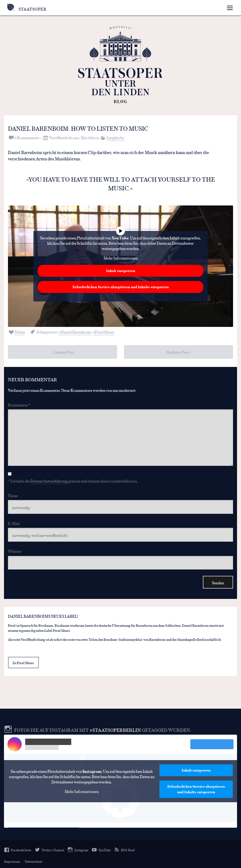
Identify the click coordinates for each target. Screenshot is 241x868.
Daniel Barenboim (76, 332)
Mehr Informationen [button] (121, 258)
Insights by (115, 137)
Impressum (12, 861)
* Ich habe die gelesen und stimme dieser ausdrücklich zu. (73, 481)
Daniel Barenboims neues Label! (43, 616)
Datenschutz (34, 861)
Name (13, 495)
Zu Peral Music (23, 662)
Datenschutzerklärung (49, 481)
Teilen (20, 332)
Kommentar (19, 404)
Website (15, 551)
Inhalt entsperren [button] (121, 270)
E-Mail (14, 523)
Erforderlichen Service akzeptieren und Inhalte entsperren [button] (121, 287)
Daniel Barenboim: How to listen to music (82, 128)
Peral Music (105, 332)
